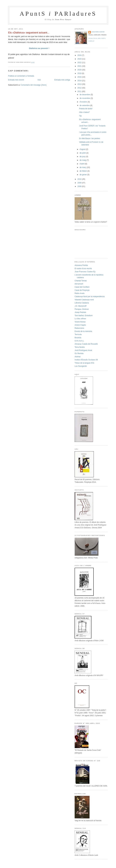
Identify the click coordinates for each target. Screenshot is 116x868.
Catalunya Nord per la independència (90, 297)
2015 (80, 77)
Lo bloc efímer (80, 319)
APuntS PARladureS (58, 14)
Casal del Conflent (82, 287)
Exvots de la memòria (83, 331)
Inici (39, 80)
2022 (80, 63)
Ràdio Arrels (80, 293)
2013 (80, 84)
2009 (80, 183)
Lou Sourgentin (81, 366)
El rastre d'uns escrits (83, 268)
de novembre (85, 98)
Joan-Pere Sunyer (98, 32)
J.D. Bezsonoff (81, 306)
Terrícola (78, 334)
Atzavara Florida (81, 265)
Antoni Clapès (80, 325)
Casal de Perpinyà (82, 290)
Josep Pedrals (80, 312)
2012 (80, 88)
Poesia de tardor (86, 109)
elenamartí (79, 284)
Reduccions (79, 328)
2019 (80, 73)
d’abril (82, 164)
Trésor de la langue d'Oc (85, 363)
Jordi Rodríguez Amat (83, 350)
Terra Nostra (80, 347)
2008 (80, 186)
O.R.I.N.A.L (79, 341)
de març (83, 167)
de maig (83, 160)
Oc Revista (79, 353)
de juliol (83, 153)
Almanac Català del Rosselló (86, 344)
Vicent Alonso (80, 322)
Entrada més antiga (62, 80)
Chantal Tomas (81, 281)
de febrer (83, 171)
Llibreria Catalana (82, 303)
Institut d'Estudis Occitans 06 (86, 360)
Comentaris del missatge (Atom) (33, 85)
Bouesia (78, 338)
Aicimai (78, 357)
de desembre (85, 95)
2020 (80, 70)
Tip (80, 116)
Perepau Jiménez (82, 309)
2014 (80, 81)
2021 (80, 66)
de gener (83, 175)
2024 (80, 55)
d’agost (83, 149)
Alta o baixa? (84, 112)
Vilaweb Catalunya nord (84, 300)
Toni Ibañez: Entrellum (84, 315)
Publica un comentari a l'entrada (21, 76)
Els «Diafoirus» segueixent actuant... (29, 33)
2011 (80, 91)
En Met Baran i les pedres (90, 138)
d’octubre (84, 102)
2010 (80, 179)
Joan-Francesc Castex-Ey (85, 272)
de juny (83, 157)
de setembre (85, 105)
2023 (80, 59)
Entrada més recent (16, 80)
